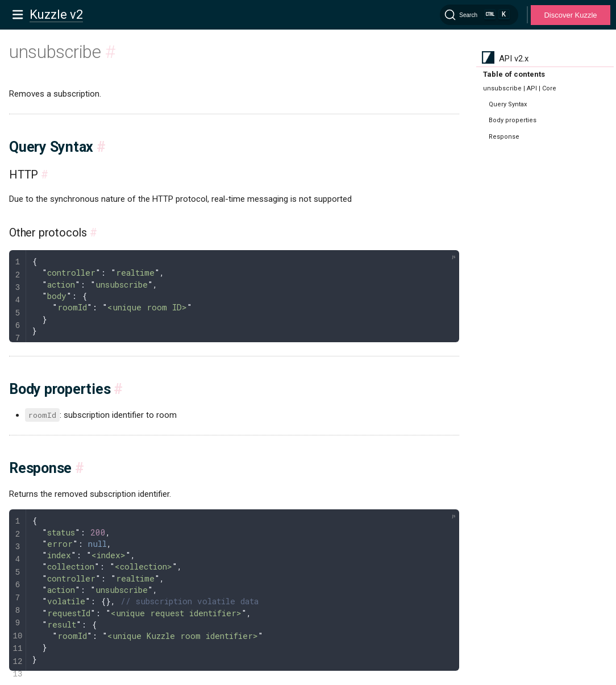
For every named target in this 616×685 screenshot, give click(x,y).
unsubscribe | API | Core (520, 88)
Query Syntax (508, 104)
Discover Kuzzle (570, 15)
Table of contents (514, 74)
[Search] (479, 15)
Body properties (513, 120)
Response (504, 137)
